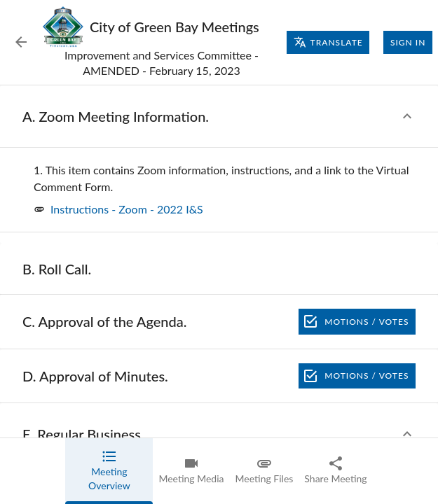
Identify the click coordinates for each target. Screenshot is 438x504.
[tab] (109, 471)
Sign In (408, 43)
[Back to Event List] (21, 42)
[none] (225, 178)
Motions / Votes (357, 322)
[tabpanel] (219, 295)
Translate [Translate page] (328, 42)
